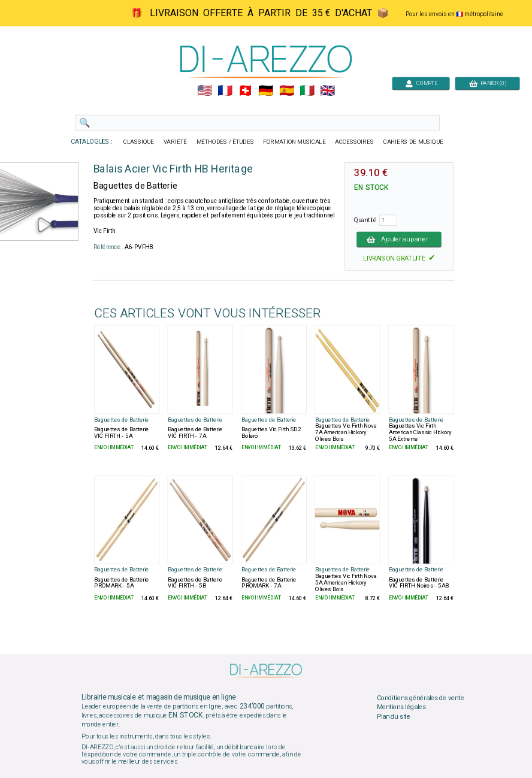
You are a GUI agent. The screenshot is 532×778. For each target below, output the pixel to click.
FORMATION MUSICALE (294, 142)
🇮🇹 (307, 91)
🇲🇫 (225, 91)
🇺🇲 (205, 91)
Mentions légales (401, 707)
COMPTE (421, 83)
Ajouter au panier (399, 239)
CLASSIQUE (139, 142)
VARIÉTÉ (175, 142)
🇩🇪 (266, 91)
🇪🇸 (287, 91)
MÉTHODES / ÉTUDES (225, 142)
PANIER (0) (488, 83)
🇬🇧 (327, 91)
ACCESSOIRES (354, 142)
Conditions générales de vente (421, 698)
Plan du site (394, 716)
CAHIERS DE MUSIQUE (413, 142)
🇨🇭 (245, 91)
